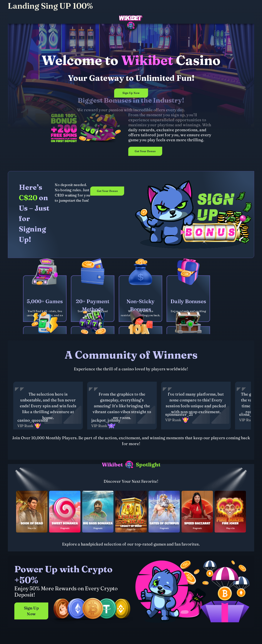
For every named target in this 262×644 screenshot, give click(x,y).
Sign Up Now (131, 93)
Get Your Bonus (145, 151)
